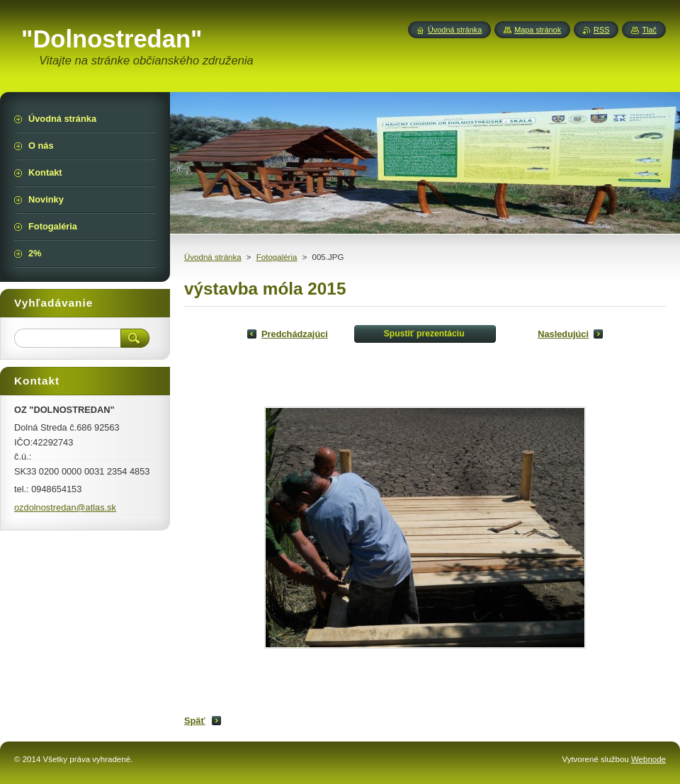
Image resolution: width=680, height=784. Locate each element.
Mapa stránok (538, 30)
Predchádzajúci (295, 334)
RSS (601, 30)
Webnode (648, 759)
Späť (195, 721)
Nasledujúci (563, 334)
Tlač (649, 30)
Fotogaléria (277, 257)
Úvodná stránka (213, 257)
